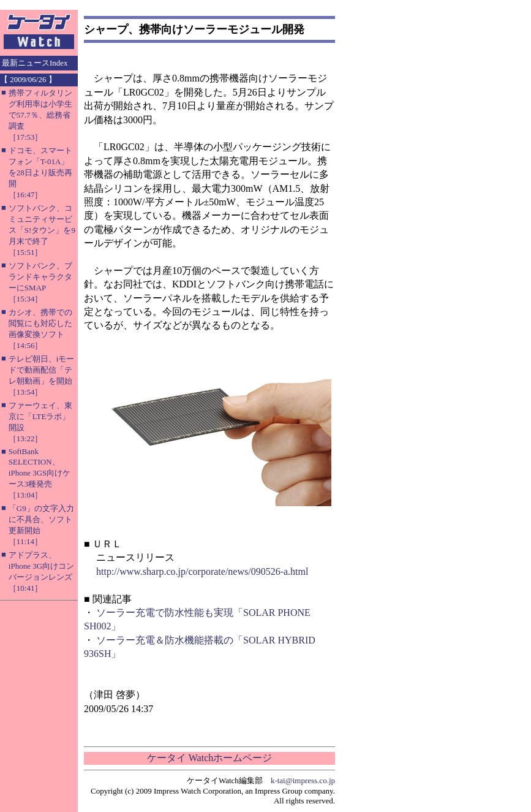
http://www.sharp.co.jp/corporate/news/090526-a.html (202, 571)
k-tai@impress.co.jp (303, 780)
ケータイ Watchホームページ (209, 758)
